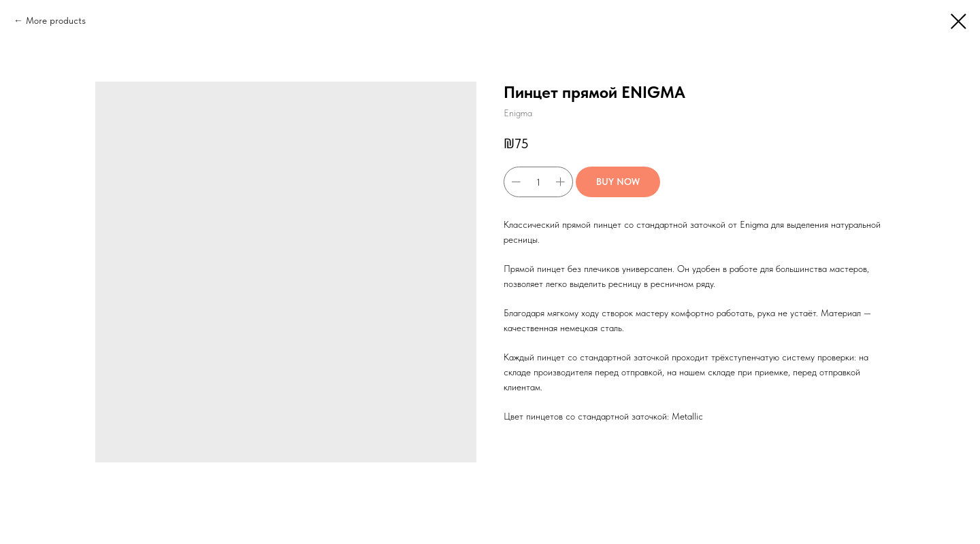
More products (56, 20)
